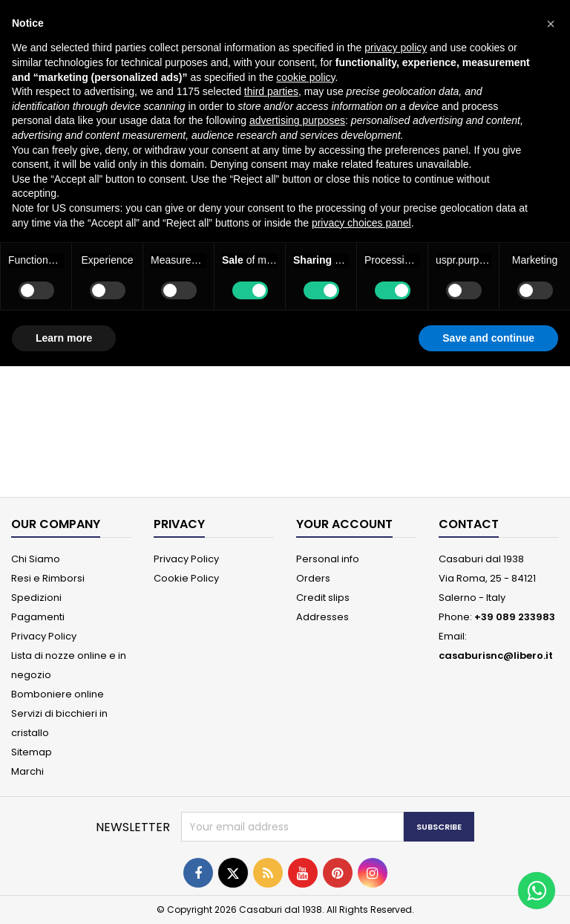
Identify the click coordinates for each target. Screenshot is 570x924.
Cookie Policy (186, 578)
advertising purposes (297, 120)
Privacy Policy (44, 636)
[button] (551, 24)
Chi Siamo (36, 559)
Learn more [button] (64, 338)
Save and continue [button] (488, 338)
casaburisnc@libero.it (496, 655)
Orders (313, 578)
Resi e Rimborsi (48, 578)
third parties (271, 91)
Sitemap (32, 752)
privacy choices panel (361, 223)
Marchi (27, 771)
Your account (344, 524)
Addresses (322, 617)
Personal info (328, 559)
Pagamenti (38, 617)
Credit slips (323, 598)
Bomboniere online (58, 694)
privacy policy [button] (396, 48)
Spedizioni (36, 598)
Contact (469, 524)
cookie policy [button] (305, 77)
